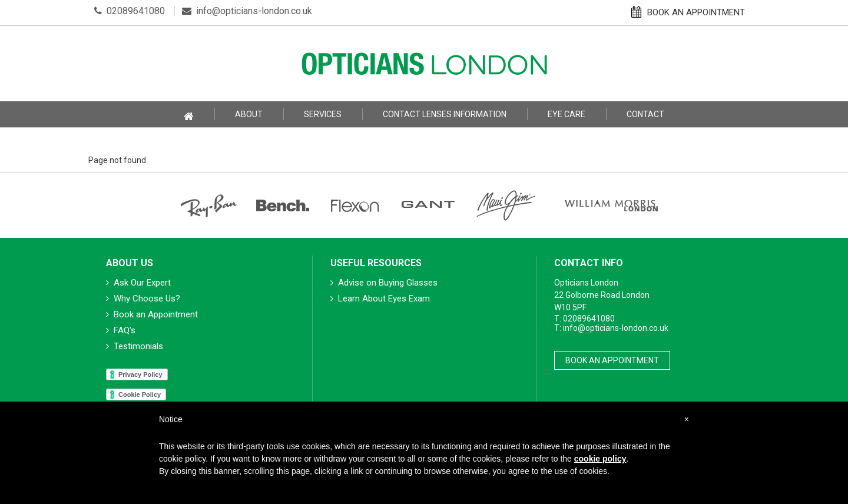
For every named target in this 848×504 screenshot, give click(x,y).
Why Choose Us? (143, 299)
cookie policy (600, 459)
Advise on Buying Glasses (384, 283)
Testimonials (135, 346)
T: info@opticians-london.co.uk (611, 328)
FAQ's (121, 330)
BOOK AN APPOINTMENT (688, 12)
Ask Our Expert (138, 283)
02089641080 (130, 11)
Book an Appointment (152, 314)
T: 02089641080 (584, 319)
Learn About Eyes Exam (380, 299)
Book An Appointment (612, 360)
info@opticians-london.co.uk (247, 11)
